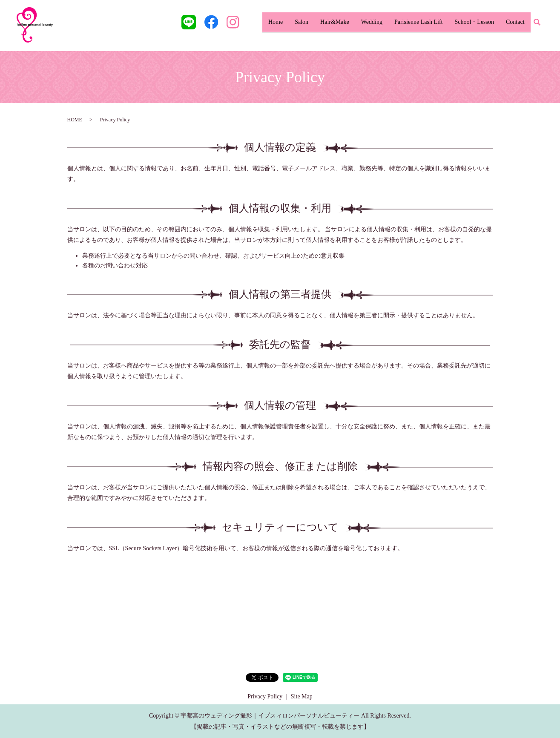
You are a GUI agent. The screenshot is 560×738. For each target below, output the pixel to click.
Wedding (372, 22)
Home (276, 22)
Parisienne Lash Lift (419, 22)
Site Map (302, 696)
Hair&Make (335, 22)
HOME (75, 120)
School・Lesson (474, 22)
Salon (302, 22)
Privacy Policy (265, 696)
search (537, 23)
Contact (515, 22)
